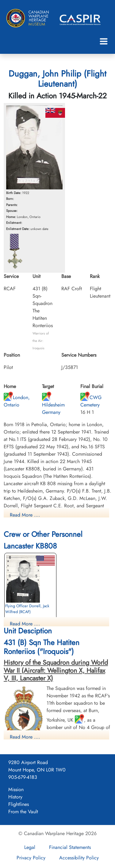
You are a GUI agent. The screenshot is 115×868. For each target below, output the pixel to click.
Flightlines (19, 804)
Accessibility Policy (79, 858)
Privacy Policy (31, 858)
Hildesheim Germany (53, 405)
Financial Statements (70, 847)
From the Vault (23, 812)
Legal (30, 847)
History (15, 797)
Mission (16, 789)
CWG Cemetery (91, 401)
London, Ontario (17, 401)
